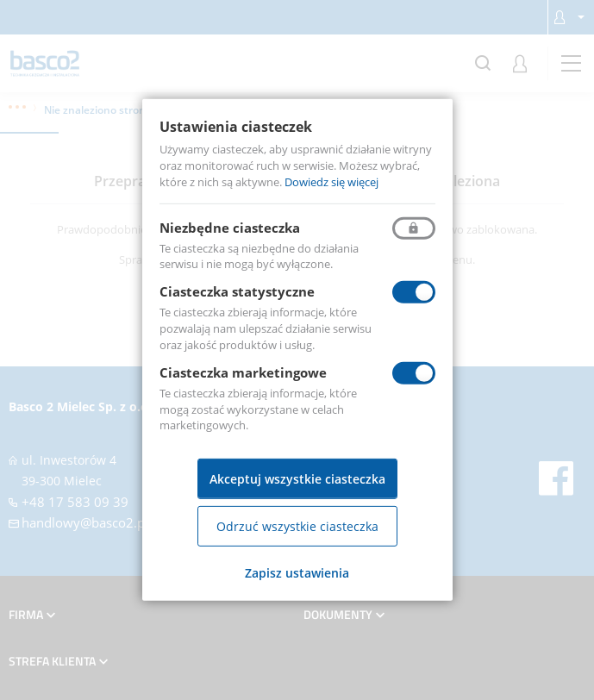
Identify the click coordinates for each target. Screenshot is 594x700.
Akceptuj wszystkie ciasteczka (297, 479)
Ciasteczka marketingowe (243, 372)
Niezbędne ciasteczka (230, 227)
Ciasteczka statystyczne (237, 291)
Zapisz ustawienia (297, 573)
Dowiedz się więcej (331, 182)
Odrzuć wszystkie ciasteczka (297, 526)
